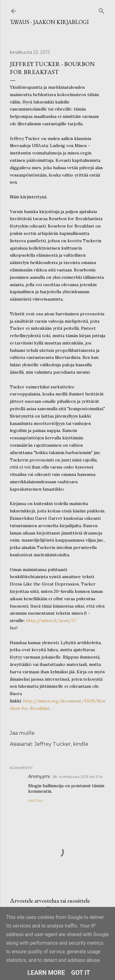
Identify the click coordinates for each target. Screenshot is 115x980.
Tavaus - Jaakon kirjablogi (49, 22)
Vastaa (36, 801)
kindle (81, 744)
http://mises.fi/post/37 (51, 620)
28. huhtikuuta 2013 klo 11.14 (78, 777)
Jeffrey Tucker (53, 744)
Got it (81, 973)
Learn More (46, 973)
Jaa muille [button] (22, 733)
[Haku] (102, 10)
